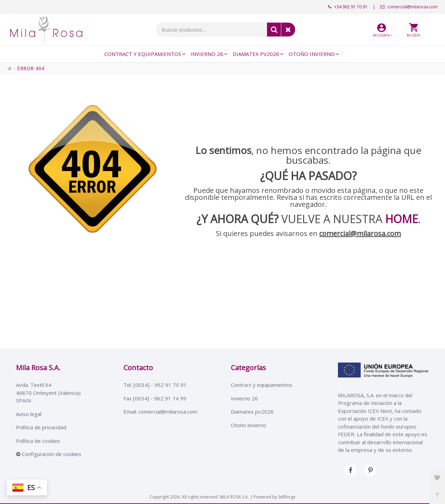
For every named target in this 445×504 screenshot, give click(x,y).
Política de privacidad (41, 427)
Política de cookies (38, 441)
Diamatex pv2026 (252, 412)
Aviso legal (29, 414)
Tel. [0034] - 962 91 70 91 (155, 385)
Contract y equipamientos (262, 385)
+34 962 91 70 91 (348, 7)
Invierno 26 (244, 398)
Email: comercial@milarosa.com (160, 412)
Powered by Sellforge (274, 497)
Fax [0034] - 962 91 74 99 (155, 398)
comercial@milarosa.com (409, 7)
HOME (402, 219)
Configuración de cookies (49, 454)
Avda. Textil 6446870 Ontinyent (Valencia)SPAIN (48, 393)
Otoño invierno (249, 425)
